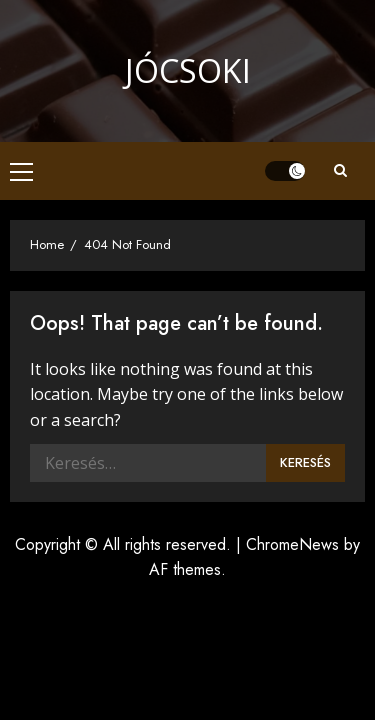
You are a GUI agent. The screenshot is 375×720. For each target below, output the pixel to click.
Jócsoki (188, 70)
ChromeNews (292, 544)
